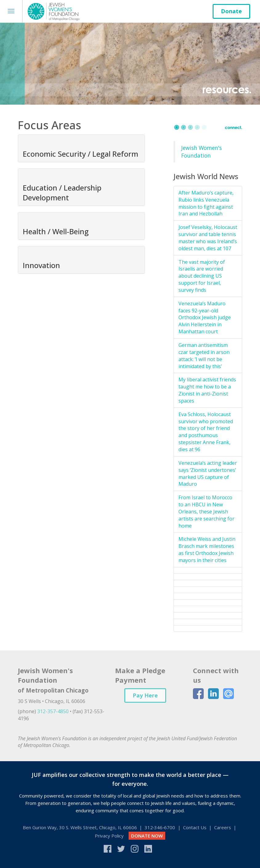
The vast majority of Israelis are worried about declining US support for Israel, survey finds (202, 276)
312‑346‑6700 (160, 827)
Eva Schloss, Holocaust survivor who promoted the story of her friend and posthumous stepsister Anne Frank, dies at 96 (206, 432)
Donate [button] (231, 11)
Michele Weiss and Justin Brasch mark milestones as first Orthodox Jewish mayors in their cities (207, 550)
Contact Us (195, 827)
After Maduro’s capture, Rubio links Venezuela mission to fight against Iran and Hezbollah (206, 203)
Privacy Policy (109, 836)
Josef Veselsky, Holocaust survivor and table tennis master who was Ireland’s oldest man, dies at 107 (208, 238)
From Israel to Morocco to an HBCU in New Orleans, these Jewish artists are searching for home (206, 511)
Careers (223, 827)
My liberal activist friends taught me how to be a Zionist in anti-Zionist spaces (207, 390)
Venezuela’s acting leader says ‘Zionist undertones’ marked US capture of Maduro (208, 474)
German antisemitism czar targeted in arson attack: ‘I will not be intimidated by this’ (204, 356)
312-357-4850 (53, 711)
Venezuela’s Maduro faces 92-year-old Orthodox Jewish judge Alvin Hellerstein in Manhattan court (205, 317)
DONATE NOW (147, 836)
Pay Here (145, 695)
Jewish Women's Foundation (202, 152)
